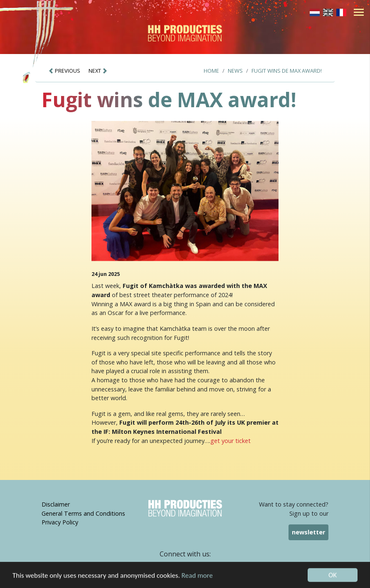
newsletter (308, 532)
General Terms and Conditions (83, 513)
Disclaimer (56, 504)
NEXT (98, 71)
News (235, 71)
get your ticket (231, 441)
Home (211, 71)
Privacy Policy (60, 522)
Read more (197, 579)
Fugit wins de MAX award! (287, 71)
